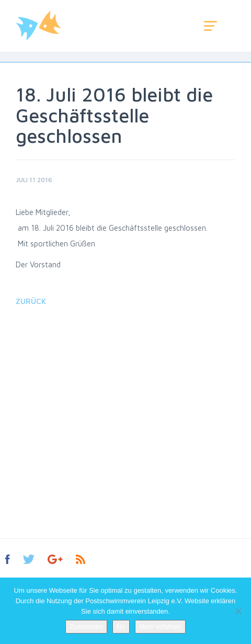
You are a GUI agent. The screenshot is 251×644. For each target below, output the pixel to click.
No (121, 626)
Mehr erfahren (161, 626)
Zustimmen (86, 626)
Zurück (31, 301)
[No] (238, 611)
